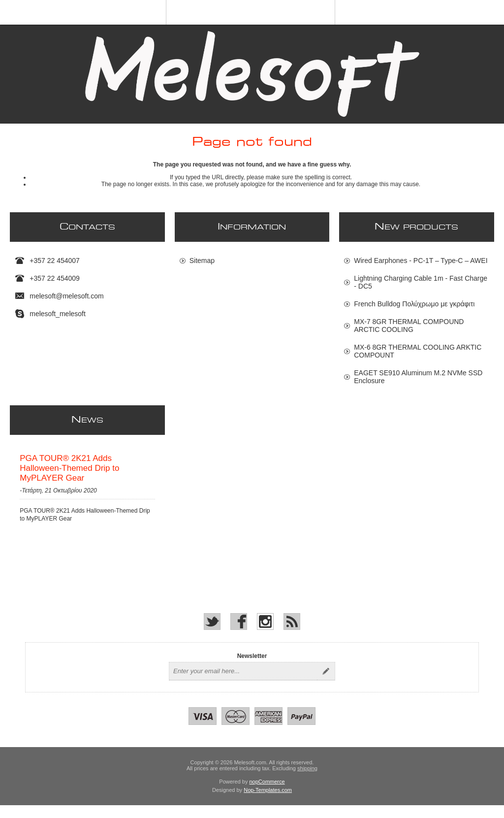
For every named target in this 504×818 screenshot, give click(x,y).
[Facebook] (239, 634)
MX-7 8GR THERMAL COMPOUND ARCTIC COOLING (409, 326)
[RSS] (292, 634)
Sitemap (202, 261)
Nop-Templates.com (268, 803)
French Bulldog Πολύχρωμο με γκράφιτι (414, 304)
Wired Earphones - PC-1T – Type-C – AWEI (421, 261)
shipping (307, 781)
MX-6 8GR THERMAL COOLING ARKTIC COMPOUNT (418, 351)
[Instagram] (265, 634)
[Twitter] (212, 634)
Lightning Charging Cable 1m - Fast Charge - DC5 (421, 282)
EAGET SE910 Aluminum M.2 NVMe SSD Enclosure (418, 377)
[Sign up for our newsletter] (243, 684)
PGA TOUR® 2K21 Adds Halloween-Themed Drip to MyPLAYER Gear (69, 474)
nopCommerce (267, 794)
